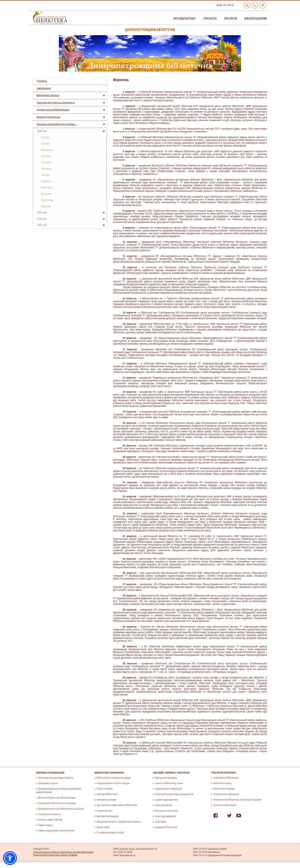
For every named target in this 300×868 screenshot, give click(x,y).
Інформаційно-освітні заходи (113, 783)
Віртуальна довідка (166, 778)
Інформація (44, 88)
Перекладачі (45, 825)
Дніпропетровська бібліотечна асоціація (61, 809)
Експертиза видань (107, 816)
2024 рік (42, 213)
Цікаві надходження (167, 800)
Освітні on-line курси (225, 805)
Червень (46, 169)
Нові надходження (166, 816)
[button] (10, 858)
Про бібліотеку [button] (185, 19)
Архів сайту (103, 827)
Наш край (161, 822)
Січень (45, 137)
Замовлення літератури (169, 789)
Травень (46, 162)
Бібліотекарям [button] (256, 19)
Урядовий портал (48, 783)
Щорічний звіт (105, 811)
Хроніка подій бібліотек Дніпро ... (57, 124)
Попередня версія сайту (110, 833)
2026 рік (42, 225)
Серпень (46, 181)
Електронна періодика (226, 794)
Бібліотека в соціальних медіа (114, 778)
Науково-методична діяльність (56, 103)
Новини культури (106, 800)
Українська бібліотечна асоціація (57, 803)
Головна (42, 81)
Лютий (45, 144)
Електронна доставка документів (174, 794)
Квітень (46, 156)
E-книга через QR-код (50, 820)
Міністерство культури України (56, 778)
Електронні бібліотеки (226, 778)
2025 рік (42, 219)
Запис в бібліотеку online (169, 783)
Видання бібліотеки (166, 827)
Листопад (47, 200)
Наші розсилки (164, 805)
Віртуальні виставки (166, 811)
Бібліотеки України (224, 789)
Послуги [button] (210, 19)
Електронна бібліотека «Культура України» (238, 800)
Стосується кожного (50, 814)
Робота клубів (104, 789)
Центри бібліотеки (107, 794)
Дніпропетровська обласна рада (57, 798)
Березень (47, 150)
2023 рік (42, 131)
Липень (46, 175)
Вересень (47, 187)
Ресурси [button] (231, 19)
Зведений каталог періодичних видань (119, 822)
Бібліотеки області (48, 95)
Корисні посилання (48, 117)
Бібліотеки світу (223, 783)
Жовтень (46, 194)
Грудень (46, 206)
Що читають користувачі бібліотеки (117, 805)
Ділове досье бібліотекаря (53, 110)
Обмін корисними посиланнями (56, 831)
